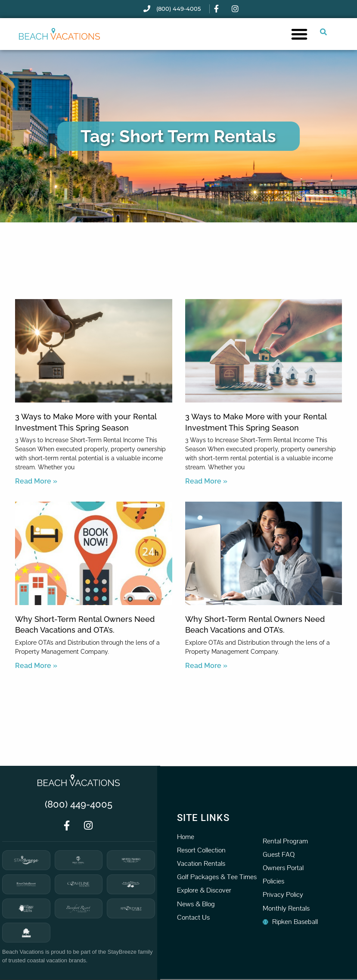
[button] (299, 34)
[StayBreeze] (26, 860)
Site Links (203, 818)
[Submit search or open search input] (323, 32)
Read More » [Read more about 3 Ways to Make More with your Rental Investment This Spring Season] (36, 481)
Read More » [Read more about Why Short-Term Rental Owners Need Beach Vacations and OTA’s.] (36, 666)
